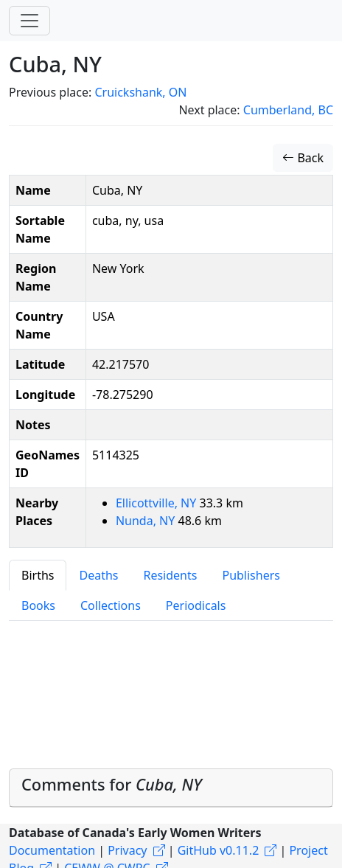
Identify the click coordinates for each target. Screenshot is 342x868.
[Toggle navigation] (29, 21)
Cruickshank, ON (140, 92)
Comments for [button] (112, 784)
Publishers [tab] (251, 575)
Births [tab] (38, 575)
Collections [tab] (111, 605)
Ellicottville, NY (158, 503)
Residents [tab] (170, 575)
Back (303, 158)
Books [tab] (38, 605)
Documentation (52, 850)
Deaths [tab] (98, 575)
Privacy (127, 850)
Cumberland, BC (288, 110)
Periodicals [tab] (196, 605)
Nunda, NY (147, 521)
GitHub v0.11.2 (219, 850)
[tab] (171, 788)
